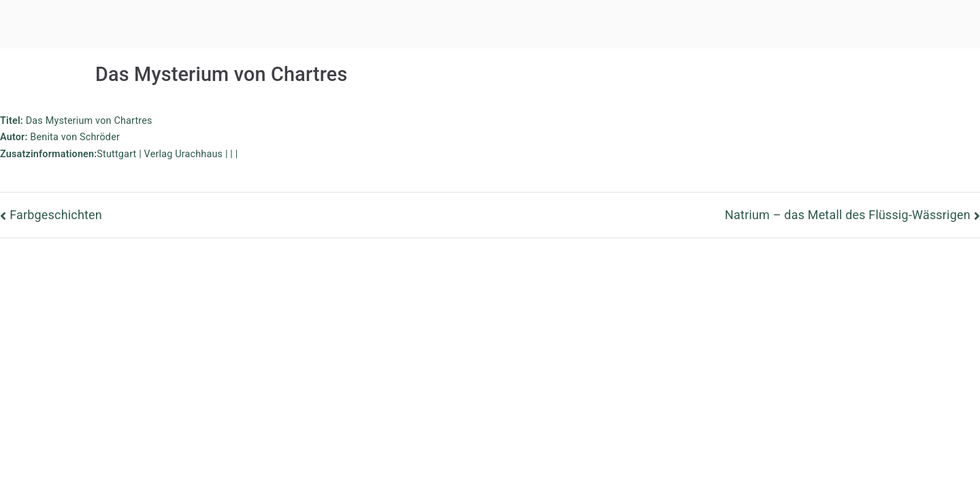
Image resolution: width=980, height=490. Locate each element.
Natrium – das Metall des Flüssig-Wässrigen (848, 215)
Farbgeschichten (56, 215)
